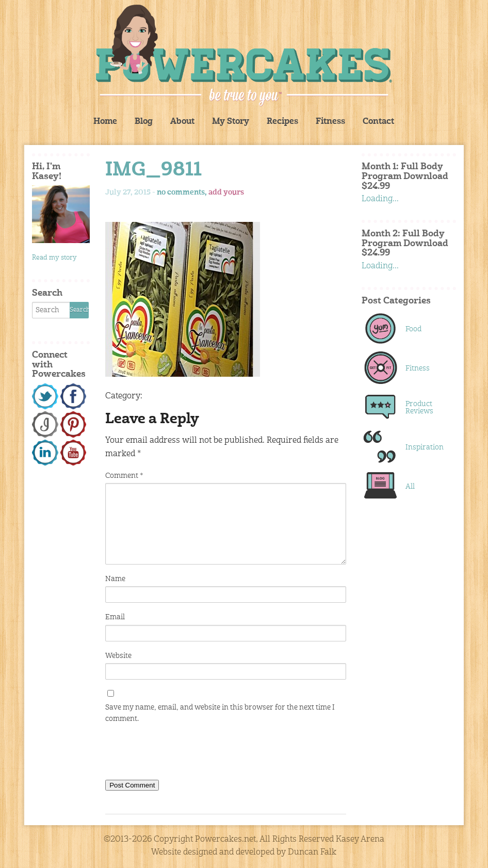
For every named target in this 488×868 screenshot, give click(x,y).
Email (115, 617)
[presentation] (184, 754)
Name (115, 579)
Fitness (330, 122)
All (410, 487)
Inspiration (424, 447)
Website (118, 656)
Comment (124, 476)
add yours (226, 192)
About (182, 122)
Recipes (282, 122)
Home (105, 122)
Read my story (54, 258)
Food (413, 329)
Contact (378, 122)
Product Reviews (419, 408)
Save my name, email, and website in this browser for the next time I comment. (220, 713)
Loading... (380, 199)
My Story (231, 122)
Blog (144, 122)
